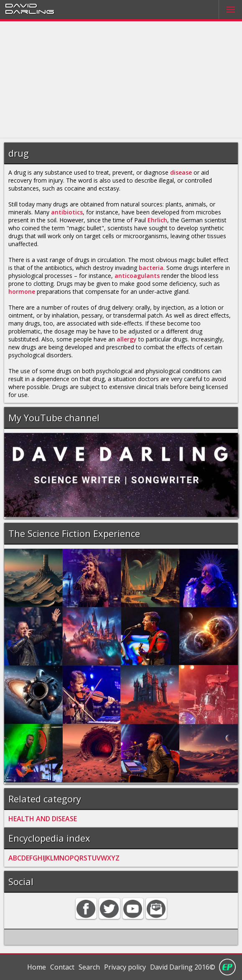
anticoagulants (137, 276)
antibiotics (67, 212)
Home (37, 967)
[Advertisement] (121, 80)
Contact (62, 967)
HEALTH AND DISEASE (43, 819)
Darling (30, 11)
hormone (22, 291)
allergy (127, 339)
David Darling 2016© (183, 967)
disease (181, 172)
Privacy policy (125, 967)
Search (89, 967)
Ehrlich (157, 220)
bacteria (151, 268)
